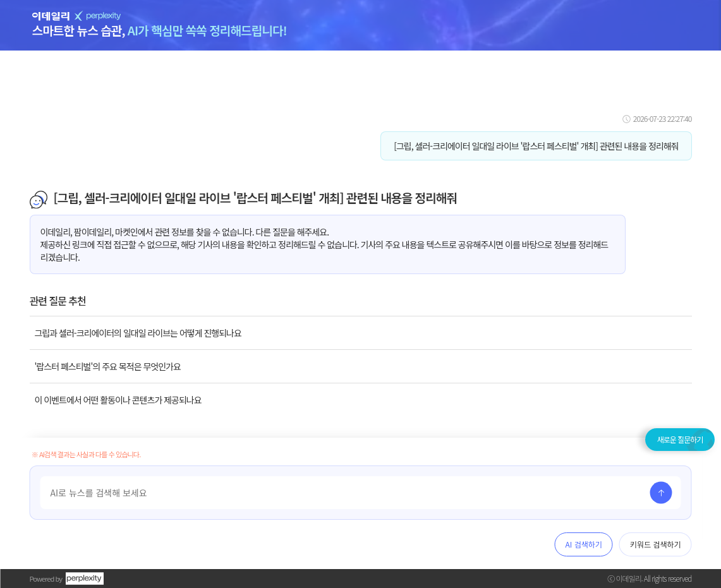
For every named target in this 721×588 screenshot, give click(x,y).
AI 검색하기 (584, 544)
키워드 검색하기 (656, 544)
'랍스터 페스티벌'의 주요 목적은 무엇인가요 (108, 366)
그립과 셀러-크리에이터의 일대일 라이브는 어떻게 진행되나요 (138, 333)
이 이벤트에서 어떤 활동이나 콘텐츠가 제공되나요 (118, 400)
